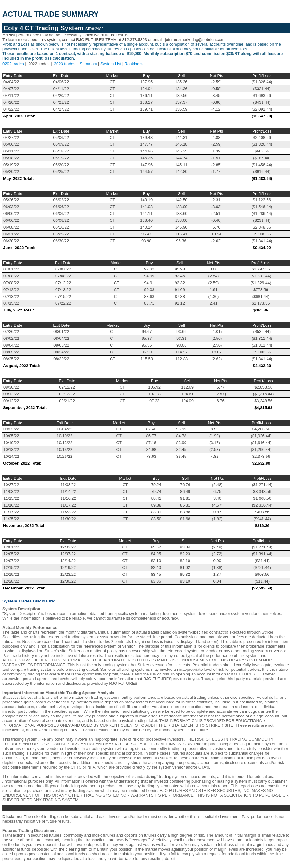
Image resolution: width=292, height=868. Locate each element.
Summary (89, 64)
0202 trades (13, 64)
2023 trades (65, 64)
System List (111, 64)
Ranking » (134, 64)
